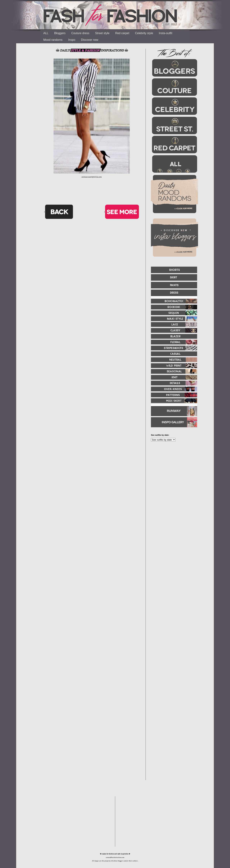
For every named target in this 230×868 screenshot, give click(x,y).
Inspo (72, 40)
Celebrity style (144, 33)
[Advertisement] (172, 483)
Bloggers (60, 33)
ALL (46, 33)
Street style (102, 33)
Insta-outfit (166, 33)
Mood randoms (53, 40)
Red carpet (122, 33)
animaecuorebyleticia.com (92, 177)
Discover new (90, 40)
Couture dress (80, 33)
